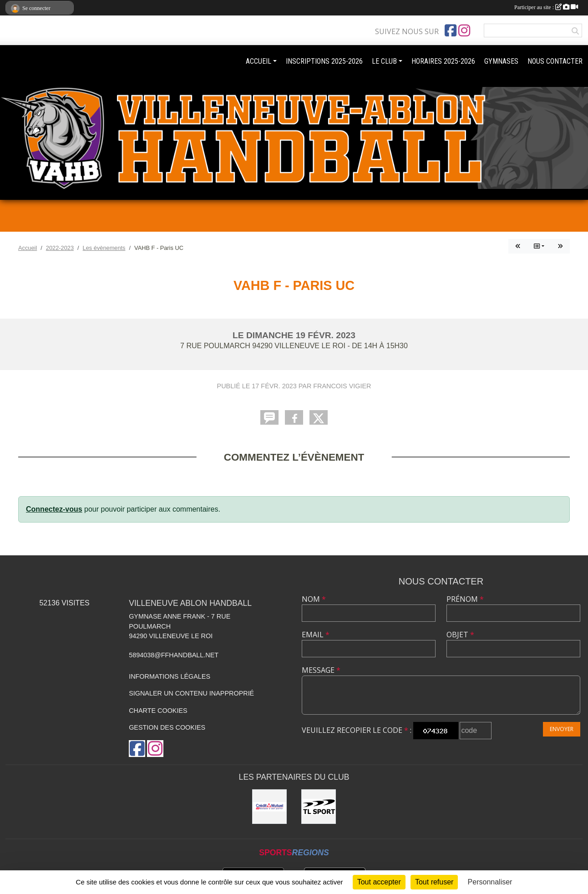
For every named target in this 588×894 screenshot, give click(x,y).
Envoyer (562, 729)
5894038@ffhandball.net (174, 655)
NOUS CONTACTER (555, 61)
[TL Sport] (319, 807)
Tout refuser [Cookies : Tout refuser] (434, 882)
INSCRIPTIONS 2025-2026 (324, 61)
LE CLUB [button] (384, 61)
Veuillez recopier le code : (357, 730)
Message (321, 670)
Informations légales (170, 676)
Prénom (465, 599)
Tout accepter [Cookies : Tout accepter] (379, 882)
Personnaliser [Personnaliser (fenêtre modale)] (490, 882)
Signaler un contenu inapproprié (191, 693)
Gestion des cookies (167, 727)
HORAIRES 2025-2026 (443, 61)
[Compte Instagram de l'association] (464, 30)
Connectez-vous (54, 509)
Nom (314, 599)
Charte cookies (158, 711)
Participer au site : (546, 7)
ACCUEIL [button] (259, 61)
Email (316, 635)
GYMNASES (501, 61)
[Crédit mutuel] (269, 807)
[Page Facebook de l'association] (451, 30)
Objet (460, 635)
